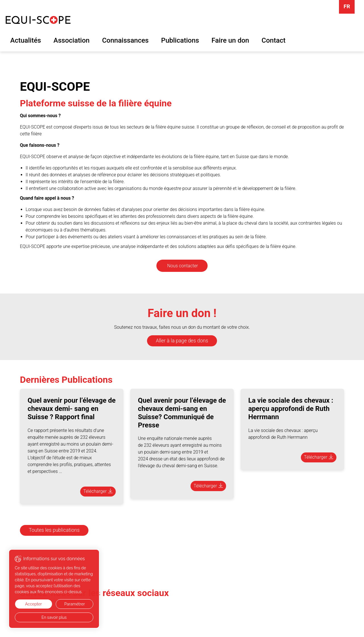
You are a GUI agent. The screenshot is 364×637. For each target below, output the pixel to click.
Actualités (26, 40)
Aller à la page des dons (182, 341)
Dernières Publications (66, 380)
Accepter (33, 604)
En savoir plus (54, 617)
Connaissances (125, 40)
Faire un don (230, 40)
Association (72, 40)
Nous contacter (183, 266)
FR (347, 6)
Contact (274, 40)
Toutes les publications (54, 530)
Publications (180, 40)
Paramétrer (75, 604)
